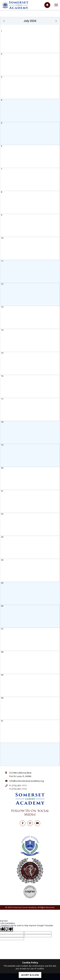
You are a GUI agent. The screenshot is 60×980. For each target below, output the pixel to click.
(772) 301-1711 (19, 786)
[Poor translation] (9, 929)
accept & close (30, 975)
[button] (4, 21)
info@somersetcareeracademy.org (27, 781)
